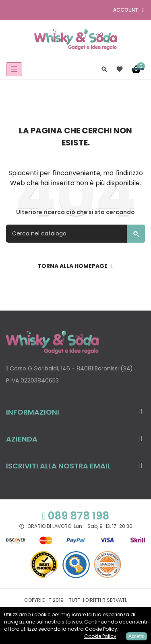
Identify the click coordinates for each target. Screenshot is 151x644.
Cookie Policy (100, 636)
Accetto (137, 636)
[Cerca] (75, 234)
